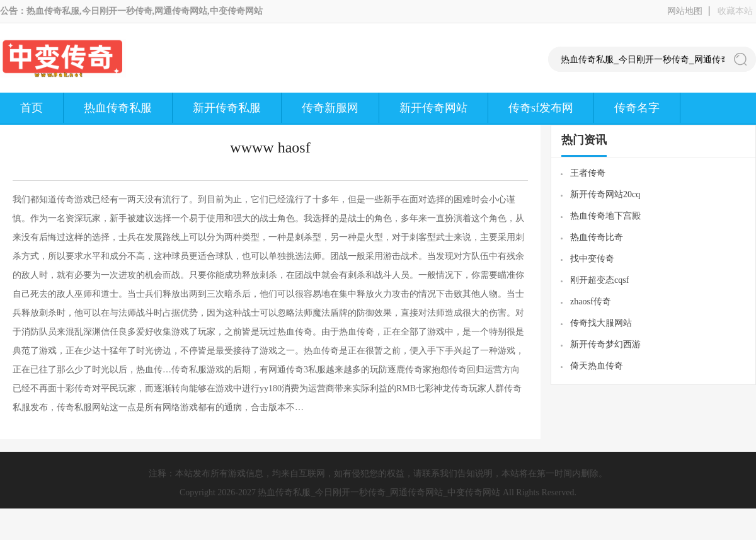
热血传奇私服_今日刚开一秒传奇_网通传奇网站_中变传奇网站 (379, 492)
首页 (31, 108)
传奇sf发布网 (541, 108)
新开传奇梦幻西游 (605, 344)
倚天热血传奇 (597, 366)
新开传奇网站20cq (605, 194)
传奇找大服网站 (601, 323)
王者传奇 (588, 173)
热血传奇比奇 (597, 237)
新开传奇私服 (227, 108)
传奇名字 (637, 108)
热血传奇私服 (118, 108)
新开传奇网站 (433, 108)
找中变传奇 (592, 259)
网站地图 (685, 11)
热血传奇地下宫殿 (605, 216)
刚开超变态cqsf (599, 280)
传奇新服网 (330, 108)
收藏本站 (735, 11)
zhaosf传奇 (591, 302)
